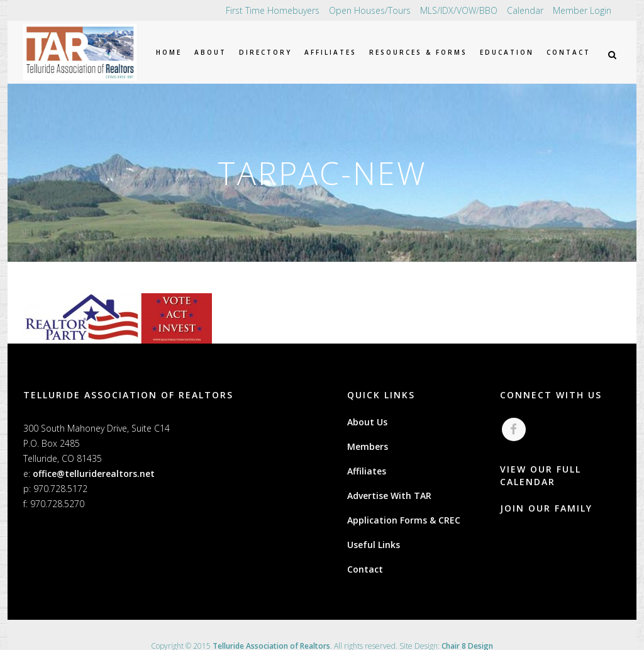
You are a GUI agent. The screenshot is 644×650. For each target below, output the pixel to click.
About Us (367, 422)
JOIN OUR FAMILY (546, 509)
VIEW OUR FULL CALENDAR (541, 476)
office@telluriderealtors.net (94, 473)
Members (368, 446)
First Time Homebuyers (273, 10)
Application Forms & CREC (404, 520)
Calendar (525, 10)
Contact (365, 569)
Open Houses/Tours (370, 10)
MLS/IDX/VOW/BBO (459, 10)
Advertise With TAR (389, 496)
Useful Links (374, 545)
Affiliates (367, 471)
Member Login (582, 10)
